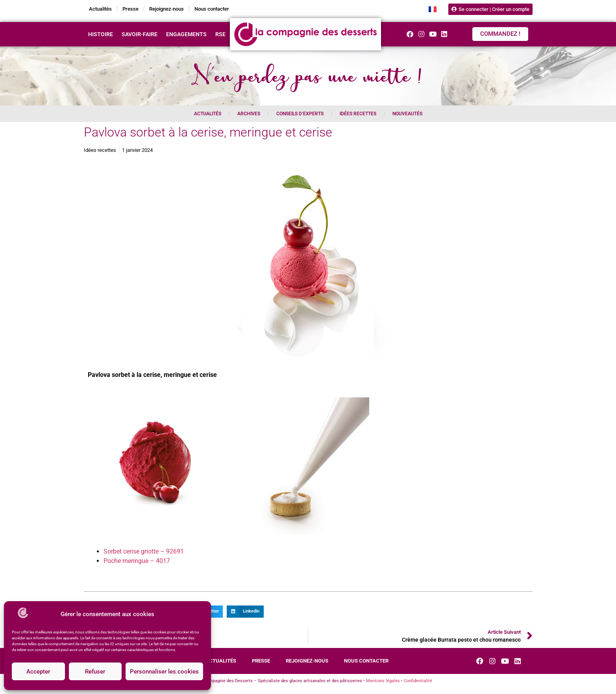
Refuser (95, 672)
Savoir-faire (140, 34)
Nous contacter (212, 9)
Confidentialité (418, 681)
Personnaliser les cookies (164, 672)
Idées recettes (358, 114)
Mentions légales (383, 681)
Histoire (101, 34)
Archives (249, 114)
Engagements (186, 34)
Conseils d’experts (300, 114)
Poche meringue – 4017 (137, 561)
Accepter (38, 672)
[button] (245, 612)
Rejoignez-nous (166, 9)
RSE (220, 34)
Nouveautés (407, 114)
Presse (130, 9)
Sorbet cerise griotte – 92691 (144, 551)
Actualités (100, 9)
